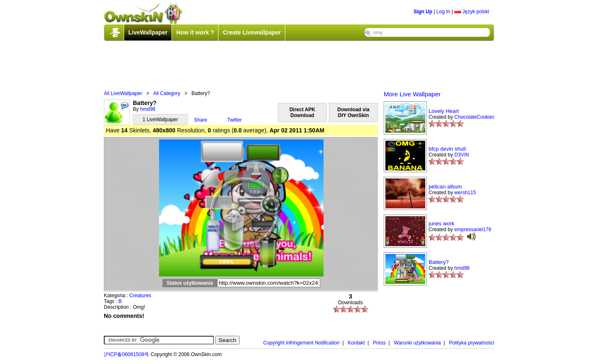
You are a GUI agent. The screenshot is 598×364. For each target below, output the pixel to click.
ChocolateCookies (474, 117)
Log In (443, 12)
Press (379, 343)
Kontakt (357, 343)
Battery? (439, 262)
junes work (441, 224)
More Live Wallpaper (412, 94)
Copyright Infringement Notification (301, 343)
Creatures (140, 296)
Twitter (234, 120)
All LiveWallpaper (123, 93)
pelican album (445, 187)
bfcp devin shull (447, 149)
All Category (167, 93)
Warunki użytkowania (418, 343)
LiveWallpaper (148, 32)
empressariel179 (473, 230)
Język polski (472, 12)
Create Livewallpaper (252, 32)
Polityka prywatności (472, 343)
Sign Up (423, 12)
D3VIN (462, 155)
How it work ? (195, 32)
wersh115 (465, 193)
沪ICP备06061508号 (126, 354)
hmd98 (148, 109)
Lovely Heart (444, 111)
